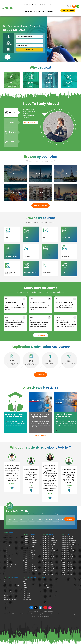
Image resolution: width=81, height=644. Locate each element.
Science (6, 588)
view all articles (41, 436)
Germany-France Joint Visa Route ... (14, 416)
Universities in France (29, 537)
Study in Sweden (8, 551)
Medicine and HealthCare (11, 600)
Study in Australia (9, 563)
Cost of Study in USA (47, 565)
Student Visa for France (67, 537)
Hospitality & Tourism (10, 592)
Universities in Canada (29, 567)
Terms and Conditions (48, 588)
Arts (5, 590)
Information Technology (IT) (12, 586)
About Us (44, 580)
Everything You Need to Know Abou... (63, 417)
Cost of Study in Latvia (48, 557)
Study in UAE (7, 567)
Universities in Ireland (29, 545)
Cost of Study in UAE (47, 575)
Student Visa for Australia (68, 569)
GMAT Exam (26, 580)
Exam (42, 5)
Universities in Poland (29, 551)
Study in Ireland (8, 543)
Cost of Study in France (48, 537)
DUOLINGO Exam (27, 600)
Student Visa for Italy (67, 549)
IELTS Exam (26, 582)
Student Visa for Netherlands (69, 541)
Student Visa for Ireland (67, 545)
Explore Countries (30, 124)
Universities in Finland (29, 553)
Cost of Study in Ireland (48, 545)
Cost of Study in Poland (48, 551)
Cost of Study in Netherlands (50, 541)
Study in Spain (8, 545)
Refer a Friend (46, 584)
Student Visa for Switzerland (69, 543)
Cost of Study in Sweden (49, 555)
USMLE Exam (26, 592)
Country (26, 5)
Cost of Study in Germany (49, 539)
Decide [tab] (12, 114)
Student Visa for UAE (66, 575)
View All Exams (41, 336)
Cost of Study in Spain (48, 547)
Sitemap (44, 590)
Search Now (30, 50)
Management (7, 582)
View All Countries (40, 206)
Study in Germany (9, 537)
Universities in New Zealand (30, 571)
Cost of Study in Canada (49, 567)
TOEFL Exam (26, 588)
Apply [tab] (12, 142)
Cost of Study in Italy (48, 549)
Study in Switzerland (9, 541)
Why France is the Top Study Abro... (39, 416)
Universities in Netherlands (30, 541)
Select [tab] (12, 124)
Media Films (7, 596)
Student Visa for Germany (68, 539)
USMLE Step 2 (26, 596)
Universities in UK (28, 563)
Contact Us (45, 582)
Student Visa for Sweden (68, 555)
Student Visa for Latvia (67, 557)
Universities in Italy (28, 549)
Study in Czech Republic (11, 555)
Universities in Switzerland (30, 543)
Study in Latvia (8, 553)
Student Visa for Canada (68, 567)
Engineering (7, 584)
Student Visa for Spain (67, 547)
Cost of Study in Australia (49, 569)
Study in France (8, 535)
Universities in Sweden (29, 555)
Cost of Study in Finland (48, 553)
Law (5, 598)
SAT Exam (26, 586)
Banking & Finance (9, 594)
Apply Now (40, 375)
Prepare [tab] (13, 133)
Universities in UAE (28, 573)
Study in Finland (8, 549)
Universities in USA (28, 565)
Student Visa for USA (66, 565)
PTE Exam (25, 590)
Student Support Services (44, 11)
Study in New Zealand (10, 565)
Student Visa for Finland (67, 553)
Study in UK (7, 557)
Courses (34, 5)
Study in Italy (7, 547)
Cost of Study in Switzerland (50, 543)
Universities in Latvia (28, 557)
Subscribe (69, 520)
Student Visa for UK (66, 563)
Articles (49, 5)
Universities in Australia (29, 569)
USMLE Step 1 (26, 594)
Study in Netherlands (10, 539)
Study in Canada (8, 561)
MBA (5, 580)
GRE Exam (26, 584)
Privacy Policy (46, 586)
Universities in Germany (29, 539)
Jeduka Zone (29, 11)
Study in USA (7, 559)
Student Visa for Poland (67, 551)
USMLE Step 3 (26, 598)
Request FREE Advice (74, 6)
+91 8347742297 (68, 10)
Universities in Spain (28, 547)
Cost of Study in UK (47, 563)
